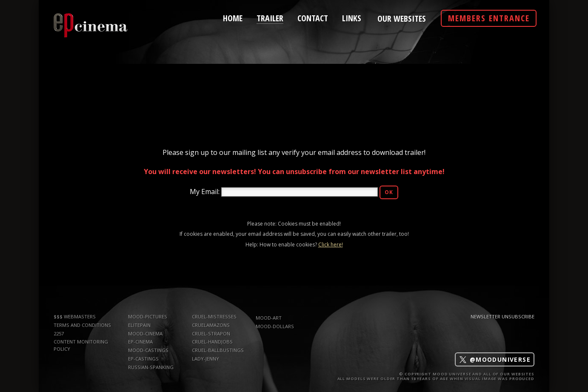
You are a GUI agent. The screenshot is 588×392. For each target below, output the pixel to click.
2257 (59, 333)
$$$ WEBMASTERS (75, 316)
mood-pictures (148, 316)
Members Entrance (489, 18)
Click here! (331, 245)
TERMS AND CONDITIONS (82, 325)
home (233, 17)
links (352, 17)
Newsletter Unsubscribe (502, 316)
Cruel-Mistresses (214, 316)
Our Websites (402, 19)
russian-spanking (151, 367)
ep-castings (143, 359)
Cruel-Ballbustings (218, 350)
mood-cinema (145, 333)
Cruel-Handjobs (212, 342)
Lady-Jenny (206, 359)
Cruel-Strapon (211, 333)
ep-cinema (140, 342)
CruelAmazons (211, 325)
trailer (270, 17)
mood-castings (148, 350)
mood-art (269, 318)
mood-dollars (275, 326)
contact (313, 17)
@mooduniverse (495, 359)
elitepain (139, 325)
